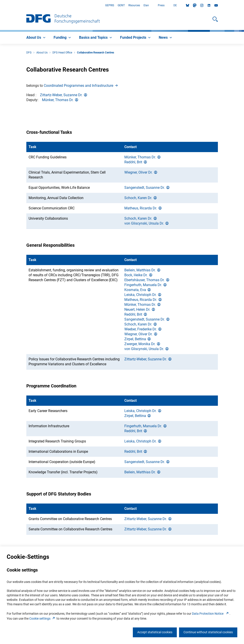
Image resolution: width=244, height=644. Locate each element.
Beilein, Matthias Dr (143, 270)
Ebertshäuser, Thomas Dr (147, 280)
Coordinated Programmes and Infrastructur (81, 86)
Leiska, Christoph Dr (143, 295)
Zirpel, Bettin (138, 339)
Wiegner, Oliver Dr (141, 172)
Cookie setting (43, 618)
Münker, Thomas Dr (60, 100)
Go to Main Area (0, 5)
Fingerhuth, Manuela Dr (146, 285)
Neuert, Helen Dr (140, 309)
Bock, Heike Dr (139, 275)
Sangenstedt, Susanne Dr (147, 188)
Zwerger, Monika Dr (143, 344)
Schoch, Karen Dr (141, 198)
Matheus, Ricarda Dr (143, 208)
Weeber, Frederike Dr (143, 329)
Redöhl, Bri (136, 162)
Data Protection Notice (211, 614)
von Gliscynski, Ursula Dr (147, 223)
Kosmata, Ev (138, 290)
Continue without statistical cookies (208, 632)
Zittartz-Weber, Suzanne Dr (64, 95)
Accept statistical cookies (155, 632)
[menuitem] (36, 38)
